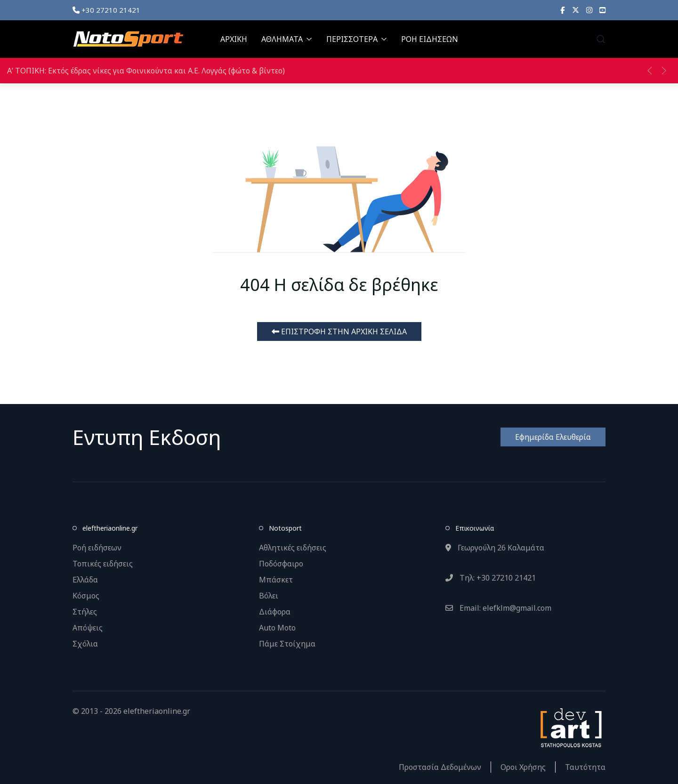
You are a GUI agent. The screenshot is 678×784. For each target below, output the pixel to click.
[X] (576, 10)
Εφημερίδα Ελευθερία (553, 437)
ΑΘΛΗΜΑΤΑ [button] (287, 39)
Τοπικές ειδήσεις (103, 564)
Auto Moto (277, 628)
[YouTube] (602, 10)
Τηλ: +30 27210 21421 (491, 578)
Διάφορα (275, 612)
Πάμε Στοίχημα (287, 644)
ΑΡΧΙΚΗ (234, 39)
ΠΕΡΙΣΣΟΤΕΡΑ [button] (357, 39)
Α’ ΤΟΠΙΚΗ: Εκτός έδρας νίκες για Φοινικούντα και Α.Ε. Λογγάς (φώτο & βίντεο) (146, 71)
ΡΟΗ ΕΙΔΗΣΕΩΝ (430, 39)
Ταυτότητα (585, 767)
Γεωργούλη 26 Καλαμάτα (495, 548)
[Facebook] (563, 10)
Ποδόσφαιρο (281, 564)
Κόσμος (86, 596)
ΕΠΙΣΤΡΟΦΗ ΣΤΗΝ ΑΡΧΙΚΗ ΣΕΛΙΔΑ (339, 331)
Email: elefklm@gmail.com (498, 608)
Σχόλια (85, 644)
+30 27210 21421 (106, 10)
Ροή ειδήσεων (97, 548)
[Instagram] (589, 10)
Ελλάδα (85, 580)
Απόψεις (88, 628)
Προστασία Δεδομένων (440, 767)
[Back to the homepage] (128, 39)
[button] (601, 39)
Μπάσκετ (276, 580)
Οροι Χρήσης (523, 767)
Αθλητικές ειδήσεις (293, 548)
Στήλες (85, 612)
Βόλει (269, 596)
